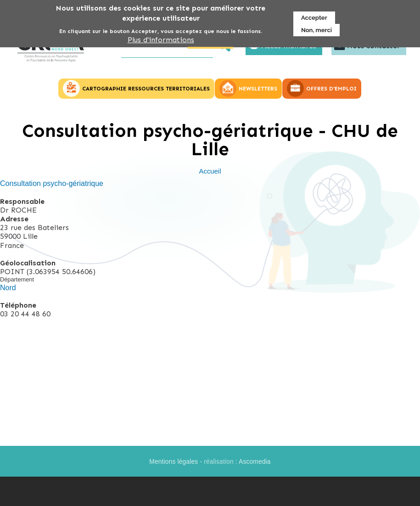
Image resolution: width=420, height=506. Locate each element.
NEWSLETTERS (258, 89)
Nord (8, 288)
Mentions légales (174, 462)
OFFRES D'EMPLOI (331, 89)
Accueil (210, 171)
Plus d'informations (161, 39)
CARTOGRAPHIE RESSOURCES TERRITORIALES (146, 89)
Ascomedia (255, 462)
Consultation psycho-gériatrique (52, 183)
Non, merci (316, 29)
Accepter (314, 17)
